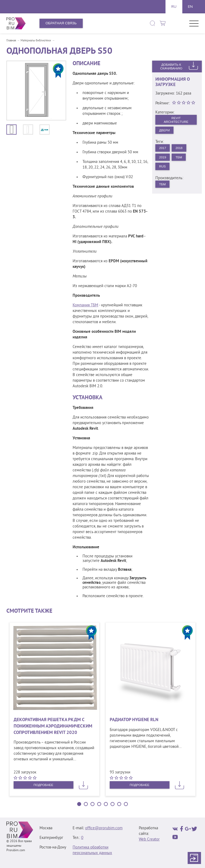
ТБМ (181, 160)
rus (163, 170)
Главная (11, 41)
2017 (163, 150)
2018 (181, 150)
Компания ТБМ (85, 305)
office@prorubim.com (104, 828)
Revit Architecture (176, 120)
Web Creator (149, 840)
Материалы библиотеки (36, 41)
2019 (163, 160)
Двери (165, 132)
